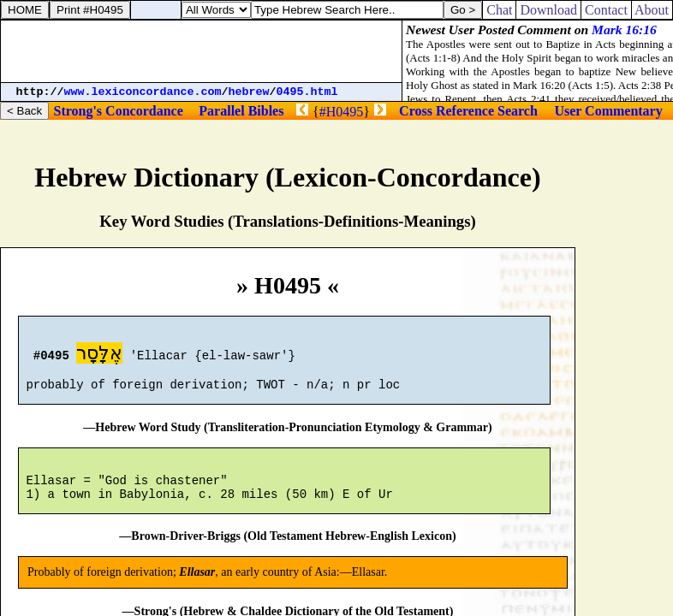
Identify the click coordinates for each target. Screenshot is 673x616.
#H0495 (342, 112)
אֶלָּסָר (99, 355)
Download (548, 10)
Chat (499, 10)
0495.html (307, 92)
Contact (606, 10)
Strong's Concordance (118, 111)
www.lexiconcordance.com (143, 92)
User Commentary (608, 111)
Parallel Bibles (241, 111)
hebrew (249, 92)
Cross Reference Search (468, 111)
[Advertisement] (201, 51)
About (652, 10)
